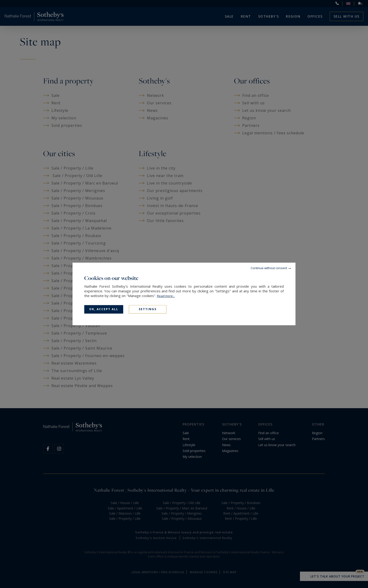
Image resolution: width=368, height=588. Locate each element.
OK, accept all (104, 309)
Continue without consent (269, 268)
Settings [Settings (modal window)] (148, 309)
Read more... (166, 296)
